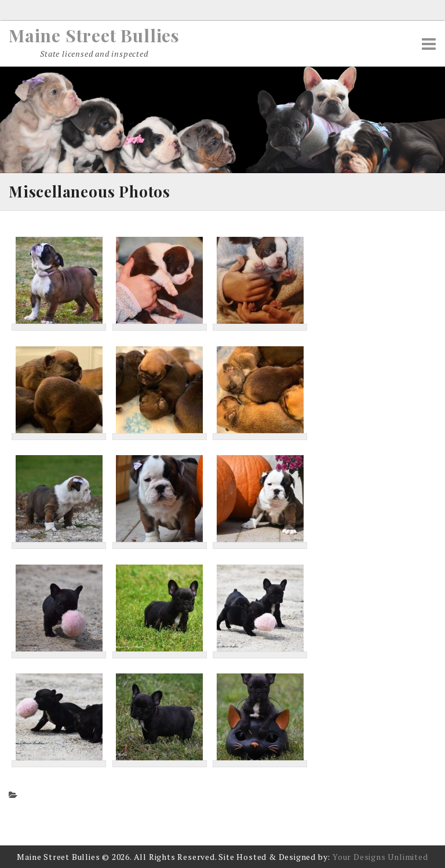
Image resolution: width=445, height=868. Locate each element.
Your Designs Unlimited (380, 857)
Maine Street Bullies (94, 35)
